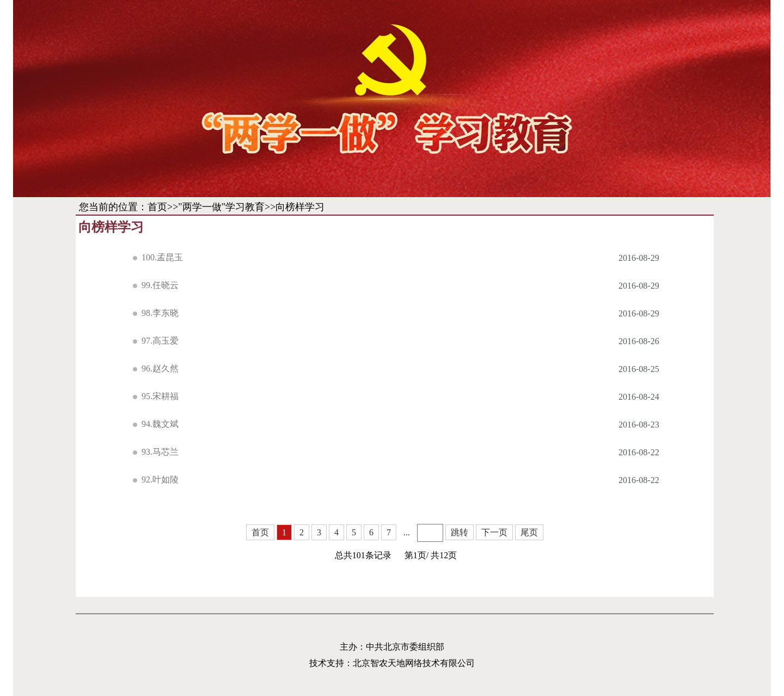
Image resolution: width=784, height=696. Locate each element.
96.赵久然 (160, 368)
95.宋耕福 (160, 396)
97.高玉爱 (160, 341)
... (407, 532)
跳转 (460, 532)
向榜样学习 (300, 207)
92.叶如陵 (160, 480)
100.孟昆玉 (162, 257)
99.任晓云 (160, 285)
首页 (157, 207)
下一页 (494, 532)
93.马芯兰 (160, 452)
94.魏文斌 (160, 424)
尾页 (529, 532)
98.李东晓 (160, 313)
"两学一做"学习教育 (221, 207)
